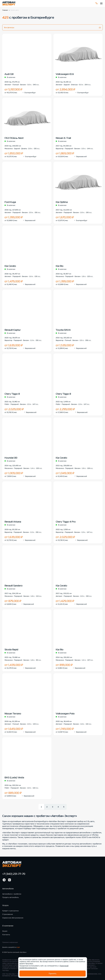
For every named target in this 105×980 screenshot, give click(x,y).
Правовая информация (10, 940)
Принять (52, 973)
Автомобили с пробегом (12, 891)
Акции (5, 929)
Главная (5, 10)
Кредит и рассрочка (10, 908)
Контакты (6, 932)
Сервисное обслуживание (13, 915)
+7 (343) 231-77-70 (14, 872)
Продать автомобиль (10, 895)
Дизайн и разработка (11, 945)
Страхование (8, 912)
